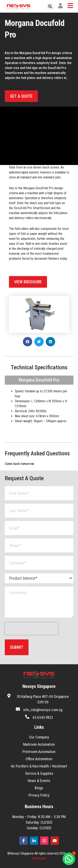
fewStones (39, 858)
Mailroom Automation (39, 744)
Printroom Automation (39, 752)
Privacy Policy (39, 795)
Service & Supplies (39, 773)
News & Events (39, 781)
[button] (50, 6)
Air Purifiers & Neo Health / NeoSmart (39, 766)
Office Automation (39, 759)
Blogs (39, 788)
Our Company (39, 737)
